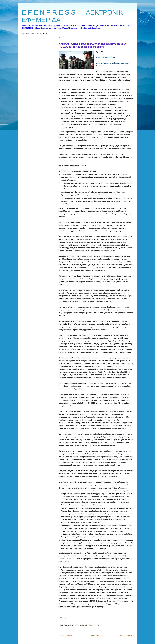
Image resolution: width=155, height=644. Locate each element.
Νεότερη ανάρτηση (66, 635)
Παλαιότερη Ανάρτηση (125, 635)
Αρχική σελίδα (95, 635)
